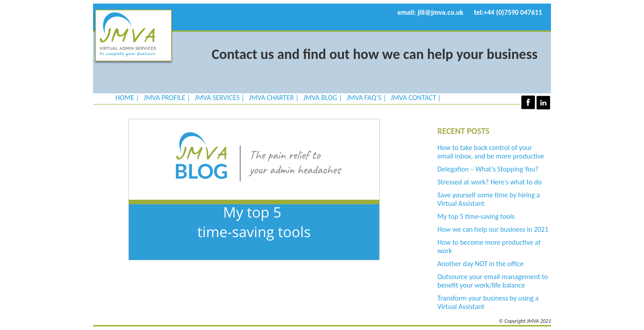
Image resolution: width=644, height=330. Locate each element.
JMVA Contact (413, 98)
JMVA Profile (164, 98)
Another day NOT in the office (481, 264)
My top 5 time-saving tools (476, 216)
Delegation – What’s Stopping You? (488, 169)
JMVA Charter (272, 98)
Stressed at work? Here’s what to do (489, 182)
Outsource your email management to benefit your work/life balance (493, 281)
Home (125, 98)
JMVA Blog (320, 98)
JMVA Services (217, 98)
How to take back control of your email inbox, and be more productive (491, 152)
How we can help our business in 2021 (493, 229)
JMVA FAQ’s (364, 98)
